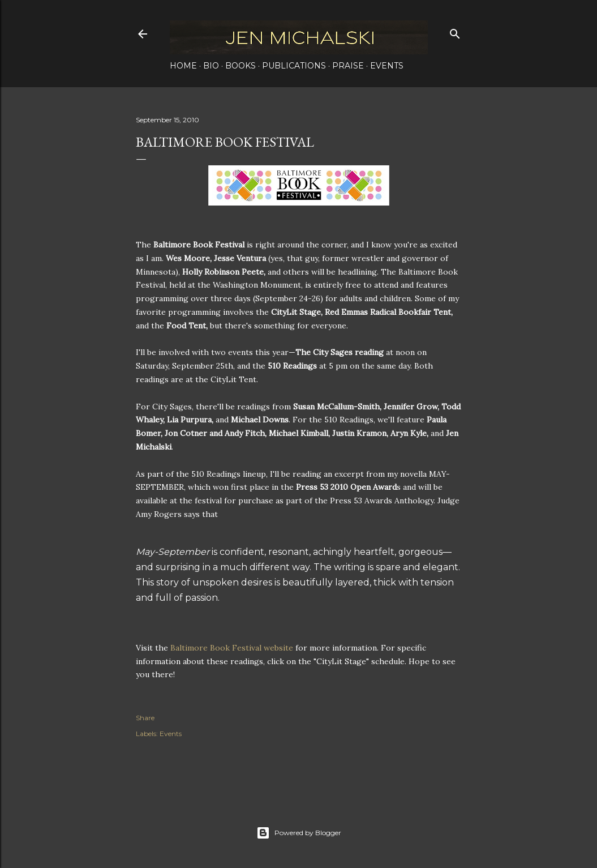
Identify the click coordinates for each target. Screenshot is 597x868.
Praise (348, 66)
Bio (211, 66)
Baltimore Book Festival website (232, 648)
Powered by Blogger (299, 833)
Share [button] (145, 718)
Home (183, 66)
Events (387, 66)
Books (240, 66)
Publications (294, 66)
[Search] (455, 31)
